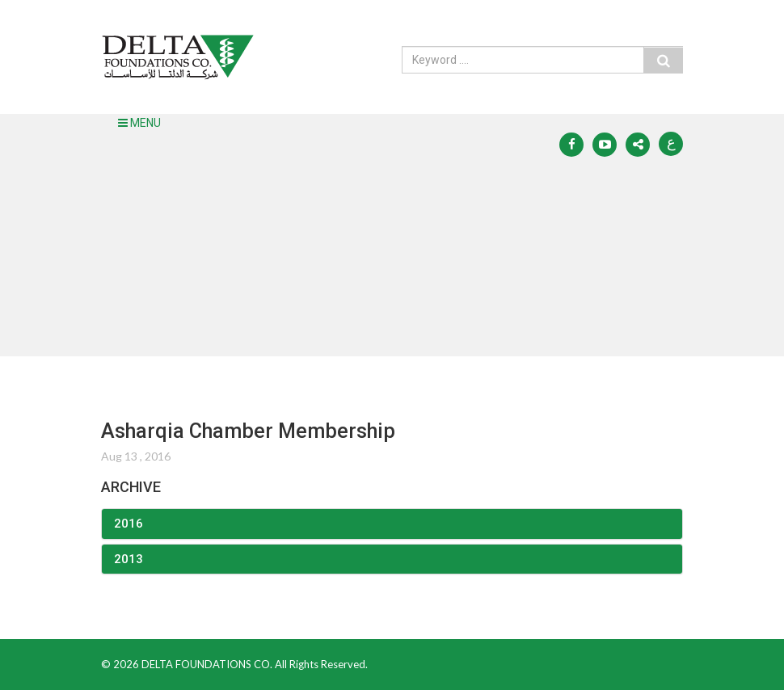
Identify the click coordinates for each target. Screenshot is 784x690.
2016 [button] (129, 524)
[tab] (392, 524)
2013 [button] (129, 559)
